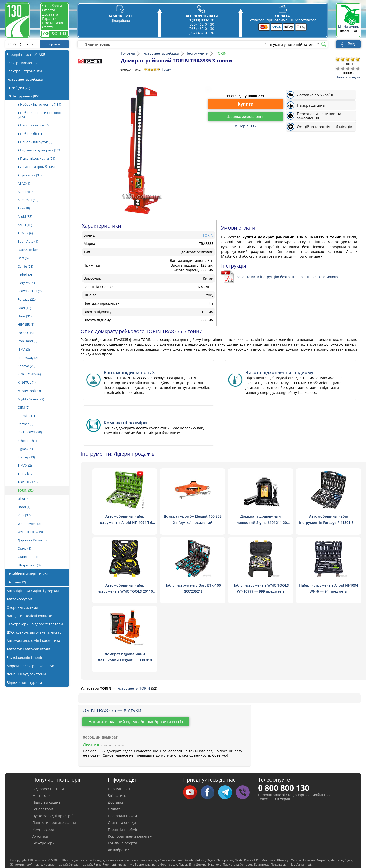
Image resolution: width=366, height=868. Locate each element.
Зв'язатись (117, 795)
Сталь (24, 548)
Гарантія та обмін (123, 829)
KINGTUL (27, 382)
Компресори (43, 829)
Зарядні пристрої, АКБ (26, 54)
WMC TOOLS (30, 532)
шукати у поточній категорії (294, 45)
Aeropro (26, 192)
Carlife (25, 266)
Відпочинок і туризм (24, 683)
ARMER (25, 233)
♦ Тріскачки (30, 175)
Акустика (40, 836)
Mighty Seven (31, 399)
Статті (48, 27)
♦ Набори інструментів (39, 104)
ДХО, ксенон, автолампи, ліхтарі (35, 632)
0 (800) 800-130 (201, 20)
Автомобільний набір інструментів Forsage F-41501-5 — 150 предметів (329, 522)
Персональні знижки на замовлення (319, 116)
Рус (54, 34)
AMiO (25, 225)
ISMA (24, 349)
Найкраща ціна (311, 105)
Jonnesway (28, 358)
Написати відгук (348, 77)
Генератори (43, 809)
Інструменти (27, 96)
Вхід (351, 44)
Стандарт (28, 557)
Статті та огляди (122, 823)
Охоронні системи (22, 607)
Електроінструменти (24, 71)
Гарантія (50, 18)
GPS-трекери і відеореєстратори (35, 624)
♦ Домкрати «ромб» (36, 167)
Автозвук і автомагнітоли (28, 649)
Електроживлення (22, 63)
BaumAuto (28, 241)
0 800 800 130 (284, 788)
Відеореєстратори (48, 789)
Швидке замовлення (246, 117)
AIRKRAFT (28, 200)
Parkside (26, 416)
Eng (63, 34)
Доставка (50, 14)
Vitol (24, 515)
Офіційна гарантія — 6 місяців (325, 127)
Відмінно (358, 68)
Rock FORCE (30, 432)
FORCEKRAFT (30, 291)
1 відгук (167, 70)
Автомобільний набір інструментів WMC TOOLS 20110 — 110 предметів (125, 591)
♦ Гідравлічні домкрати (39, 150)
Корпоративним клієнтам (130, 836)
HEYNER (26, 324)
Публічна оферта (123, 843)
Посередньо (348, 68)
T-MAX (25, 465)
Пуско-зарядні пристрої (53, 816)
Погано (343, 68)
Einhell (25, 275)
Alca (24, 208)
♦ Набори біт (30, 134)
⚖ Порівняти (245, 126)
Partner (26, 424)
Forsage (27, 299)
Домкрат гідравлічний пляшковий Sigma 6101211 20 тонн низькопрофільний (261, 522)
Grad (24, 308)
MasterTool (29, 391)
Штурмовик (29, 565)
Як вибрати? (53, 6)
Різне (18, 582)
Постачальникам (122, 816)
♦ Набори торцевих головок (40, 115)
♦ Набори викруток (35, 142)
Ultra (24, 499)
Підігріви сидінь (46, 802)
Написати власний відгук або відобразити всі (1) (136, 722)
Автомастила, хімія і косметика (33, 641)
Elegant (26, 283)
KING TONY (29, 374)
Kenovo (27, 366)
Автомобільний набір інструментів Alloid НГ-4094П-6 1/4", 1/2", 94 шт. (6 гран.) (125, 522)
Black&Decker (30, 250)
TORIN (26, 490)
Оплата (49, 10)
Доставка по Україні (315, 95)
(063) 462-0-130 (201, 29)
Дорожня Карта (32, 540)
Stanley (26, 457)
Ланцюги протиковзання (54, 823)
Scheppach (28, 441)
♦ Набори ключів (33, 125)
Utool (24, 507)
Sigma (25, 449)
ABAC (24, 183)
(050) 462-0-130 (201, 24)
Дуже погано (338, 68)
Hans (25, 316)
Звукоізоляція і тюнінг (26, 657)
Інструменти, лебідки (25, 79)
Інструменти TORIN (134, 688)
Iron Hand (28, 341)
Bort (23, 258)
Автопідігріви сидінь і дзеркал (33, 591)
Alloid (25, 216)
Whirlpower (29, 524)
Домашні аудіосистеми (26, 674)
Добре (353, 68)
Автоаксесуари (19, 599)
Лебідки (20, 88)
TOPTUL (28, 482)
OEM (24, 407)
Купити (246, 104)
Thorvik (26, 474)
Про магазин (53, 23)
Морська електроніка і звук (30, 666)
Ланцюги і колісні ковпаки (29, 616)
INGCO (26, 333)
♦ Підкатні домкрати (36, 158)
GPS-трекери (43, 843)
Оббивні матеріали (29, 574)
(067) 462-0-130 (201, 33)
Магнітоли (41, 795)
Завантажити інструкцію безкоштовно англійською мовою (287, 277)
